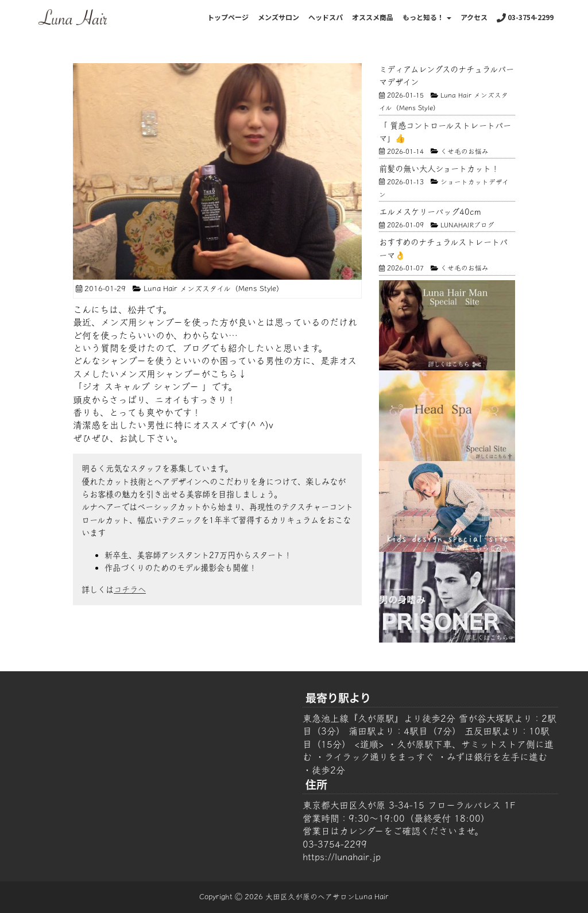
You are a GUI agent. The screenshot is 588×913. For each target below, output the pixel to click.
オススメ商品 (373, 17)
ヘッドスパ (326, 17)
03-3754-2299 (525, 17)
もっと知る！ (427, 17)
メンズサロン (278, 17)
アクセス (474, 17)
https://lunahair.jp (342, 857)
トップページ (228, 17)
